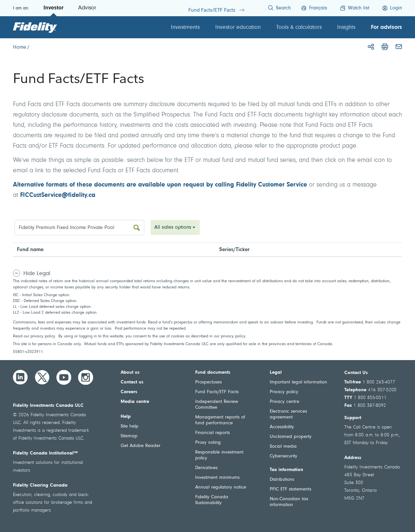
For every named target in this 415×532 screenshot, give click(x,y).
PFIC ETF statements (290, 489)
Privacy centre (285, 402)
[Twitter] (42, 377)
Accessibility (282, 427)
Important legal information (298, 382)
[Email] (399, 47)
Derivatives (206, 468)
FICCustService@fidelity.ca (58, 195)
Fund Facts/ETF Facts (217, 392)
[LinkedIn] (20, 377)
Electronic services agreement (288, 414)
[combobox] (175, 227)
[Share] (371, 47)
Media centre (135, 402)
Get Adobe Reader (141, 446)
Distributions (282, 480)
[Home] (20, 47)
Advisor (87, 8)
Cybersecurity (284, 456)
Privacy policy (284, 392)
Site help (130, 426)
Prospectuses (208, 382)
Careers (129, 392)
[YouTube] (64, 377)
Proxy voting (208, 443)
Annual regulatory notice (221, 487)
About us (130, 373)
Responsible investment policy (219, 455)
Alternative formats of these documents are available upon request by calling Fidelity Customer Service (160, 185)
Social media (283, 447)
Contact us (132, 382)
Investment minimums (217, 478)
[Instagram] (86, 377)
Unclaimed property (291, 437)
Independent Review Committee (217, 405)
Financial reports (213, 433)
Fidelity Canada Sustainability (212, 500)
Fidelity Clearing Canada (40, 485)
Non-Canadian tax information (289, 502)
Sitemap (129, 436)
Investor (53, 8)
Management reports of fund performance (220, 420)
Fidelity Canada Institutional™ (45, 453)
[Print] (385, 47)
